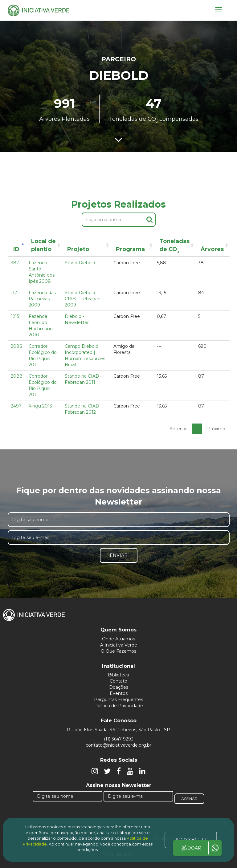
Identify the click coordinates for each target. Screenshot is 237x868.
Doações (119, 687)
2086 (16, 346)
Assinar (189, 799)
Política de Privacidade (119, 706)
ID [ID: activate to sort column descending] (16, 249)
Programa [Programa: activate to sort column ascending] (130, 249)
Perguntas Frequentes (118, 700)
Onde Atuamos (118, 639)
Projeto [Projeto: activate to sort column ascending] (78, 249)
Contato (118, 681)
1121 (15, 293)
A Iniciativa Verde (119, 645)
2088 (17, 376)
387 (15, 263)
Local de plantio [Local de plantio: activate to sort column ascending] (43, 245)
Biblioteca (118, 675)
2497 (16, 406)
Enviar (119, 555)
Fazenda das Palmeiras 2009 (42, 299)
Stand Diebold (80, 263)
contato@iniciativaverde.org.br (118, 745)
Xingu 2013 (40, 406)
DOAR (191, 848)
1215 (15, 316)
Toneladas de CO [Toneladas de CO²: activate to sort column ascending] (174, 246)
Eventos (119, 693)
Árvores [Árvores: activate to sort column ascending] (212, 249)
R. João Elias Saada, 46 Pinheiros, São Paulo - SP (118, 730)
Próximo (216, 429)
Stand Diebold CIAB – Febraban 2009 (83, 299)
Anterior (178, 429)
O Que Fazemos (118, 651)
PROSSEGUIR (191, 840)
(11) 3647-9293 (119, 739)
